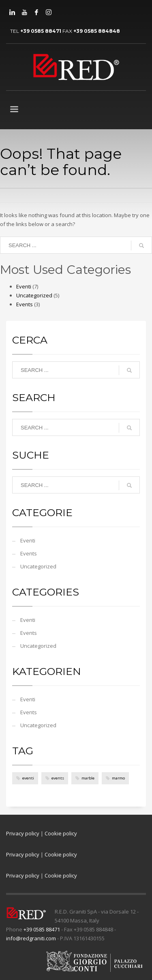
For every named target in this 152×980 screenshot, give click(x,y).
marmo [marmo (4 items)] (118, 778)
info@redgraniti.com (31, 938)
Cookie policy (61, 833)
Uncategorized (34, 295)
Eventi (24, 286)
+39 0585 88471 (41, 31)
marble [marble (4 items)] (88, 778)
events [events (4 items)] (58, 778)
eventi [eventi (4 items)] (28, 778)
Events (25, 304)
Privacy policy (23, 833)
